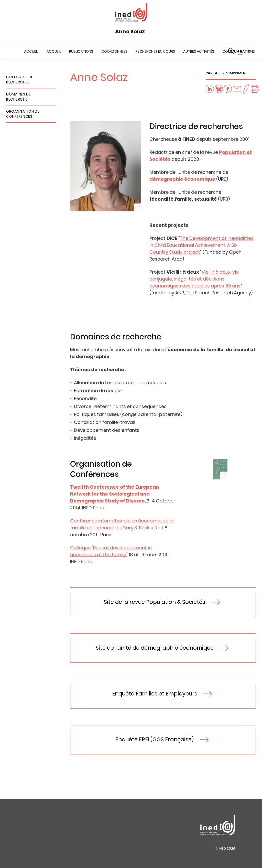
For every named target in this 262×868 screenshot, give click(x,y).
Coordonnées (114, 51)
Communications (239, 51)
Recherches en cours (155, 51)
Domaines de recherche (19, 97)
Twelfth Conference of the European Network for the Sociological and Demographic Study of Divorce (114, 494)
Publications (81, 51)
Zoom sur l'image (137, 207)
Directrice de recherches (20, 80)
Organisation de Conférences (23, 114)
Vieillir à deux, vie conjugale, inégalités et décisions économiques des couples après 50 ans (195, 279)
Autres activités (199, 51)
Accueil (31, 51)
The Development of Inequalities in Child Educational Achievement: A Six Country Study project (201, 245)
